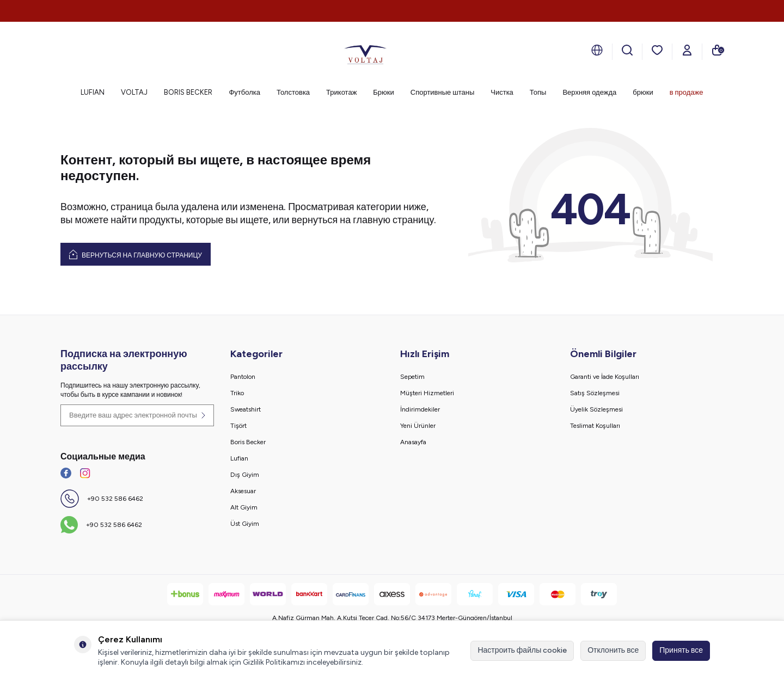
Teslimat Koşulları (595, 426)
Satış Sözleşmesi (595, 393)
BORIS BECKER (188, 92)
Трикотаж (341, 92)
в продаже (687, 92)
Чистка (502, 92)
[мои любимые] (657, 50)
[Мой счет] (687, 50)
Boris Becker (248, 442)
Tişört (238, 426)
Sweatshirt (246, 409)
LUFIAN (93, 92)
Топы (538, 92)
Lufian (239, 458)
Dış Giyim (245, 475)
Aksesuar (243, 491)
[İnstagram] (85, 473)
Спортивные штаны (442, 92)
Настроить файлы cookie (522, 650)
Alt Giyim (244, 507)
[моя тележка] (717, 50)
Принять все (681, 650)
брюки (643, 92)
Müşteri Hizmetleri (427, 393)
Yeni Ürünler (418, 426)
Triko (237, 393)
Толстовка (293, 92)
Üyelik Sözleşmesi (596, 409)
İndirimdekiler (420, 409)
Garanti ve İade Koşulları (605, 377)
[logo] (365, 52)
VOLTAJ (134, 92)
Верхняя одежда (589, 92)
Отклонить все (613, 650)
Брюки (383, 92)
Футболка (244, 92)
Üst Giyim (245, 524)
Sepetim (412, 377)
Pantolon (243, 377)
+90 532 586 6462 (115, 499)
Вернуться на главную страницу (136, 254)
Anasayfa (413, 442)
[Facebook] (66, 473)
